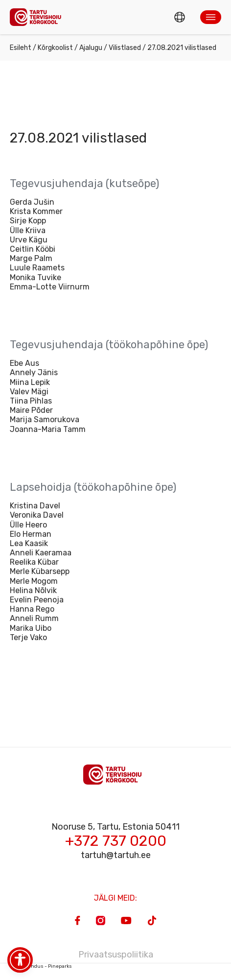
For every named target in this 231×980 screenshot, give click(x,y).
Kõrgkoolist (55, 48)
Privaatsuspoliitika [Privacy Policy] (116, 955)
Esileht (21, 48)
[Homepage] (38, 17)
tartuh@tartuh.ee (116, 855)
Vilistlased (125, 48)
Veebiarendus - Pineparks (41, 966)
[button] (211, 17)
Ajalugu (91, 48)
